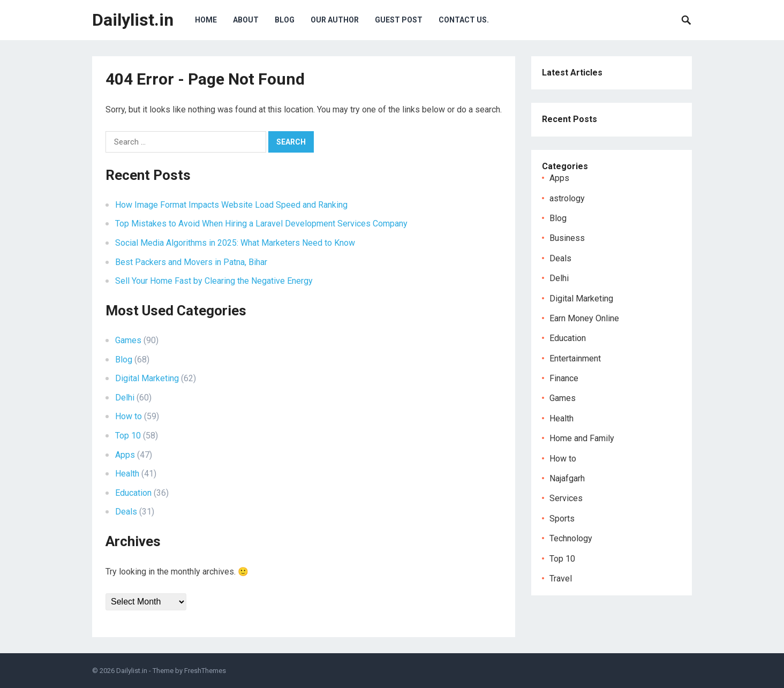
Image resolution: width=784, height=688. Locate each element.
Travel (561, 579)
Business (567, 238)
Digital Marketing (147, 378)
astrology (567, 198)
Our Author (335, 20)
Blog (285, 20)
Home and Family (582, 438)
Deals (126, 512)
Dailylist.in (133, 20)
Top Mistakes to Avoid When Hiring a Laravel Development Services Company (261, 224)
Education (133, 493)
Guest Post (399, 20)
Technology (571, 538)
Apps (125, 455)
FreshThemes (205, 671)
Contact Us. (464, 20)
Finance (564, 378)
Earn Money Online (584, 318)
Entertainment (575, 358)
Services (566, 498)
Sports (562, 519)
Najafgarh (567, 478)
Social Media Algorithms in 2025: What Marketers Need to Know (235, 243)
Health (127, 474)
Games (128, 340)
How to (129, 416)
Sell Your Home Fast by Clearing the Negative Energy (214, 281)
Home (206, 20)
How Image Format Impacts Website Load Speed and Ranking (231, 205)
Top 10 (128, 436)
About (246, 20)
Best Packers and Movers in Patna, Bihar (191, 262)
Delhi (125, 398)
